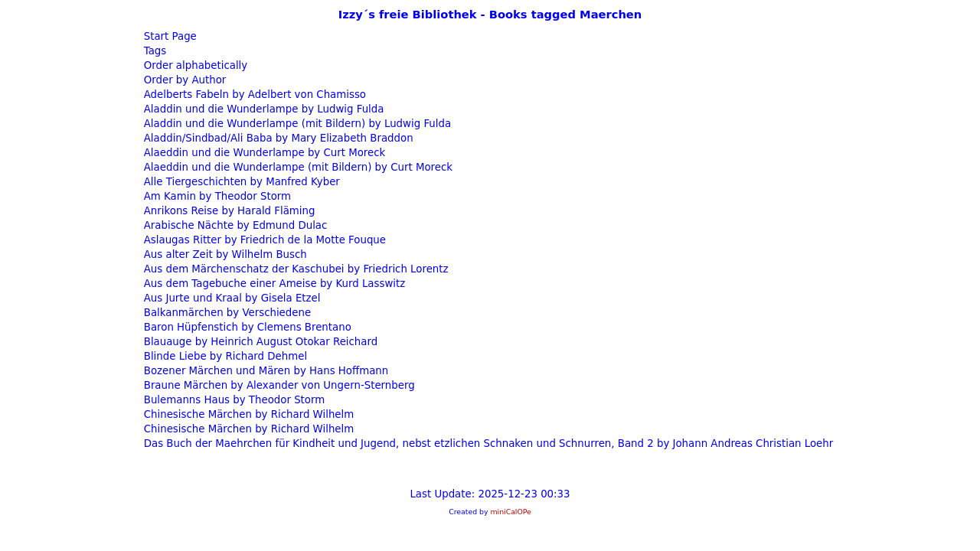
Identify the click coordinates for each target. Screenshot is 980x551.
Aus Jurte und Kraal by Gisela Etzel (231, 298)
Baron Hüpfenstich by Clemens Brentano (246, 327)
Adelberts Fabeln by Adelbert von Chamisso (254, 95)
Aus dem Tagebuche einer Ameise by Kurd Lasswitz (273, 284)
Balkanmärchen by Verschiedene (226, 313)
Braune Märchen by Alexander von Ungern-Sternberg (278, 385)
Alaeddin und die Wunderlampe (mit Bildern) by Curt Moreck (297, 167)
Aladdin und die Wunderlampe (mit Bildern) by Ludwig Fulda (296, 124)
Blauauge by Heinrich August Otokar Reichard (260, 342)
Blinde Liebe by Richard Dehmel (224, 356)
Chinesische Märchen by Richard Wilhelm (248, 414)
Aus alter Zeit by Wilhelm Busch (224, 254)
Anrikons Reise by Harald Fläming (228, 211)
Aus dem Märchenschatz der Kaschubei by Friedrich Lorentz (295, 269)
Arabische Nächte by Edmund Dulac (234, 225)
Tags (154, 51)
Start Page (169, 36)
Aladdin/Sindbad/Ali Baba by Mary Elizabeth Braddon (277, 138)
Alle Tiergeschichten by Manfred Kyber (240, 182)
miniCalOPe (510, 512)
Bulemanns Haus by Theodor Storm (233, 400)
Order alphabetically (194, 65)
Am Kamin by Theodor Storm (216, 196)
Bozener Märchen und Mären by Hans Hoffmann (265, 371)
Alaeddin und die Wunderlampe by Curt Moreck (263, 153)
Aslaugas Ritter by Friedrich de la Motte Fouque (264, 240)
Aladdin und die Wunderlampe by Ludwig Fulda (263, 109)
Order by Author (184, 80)
